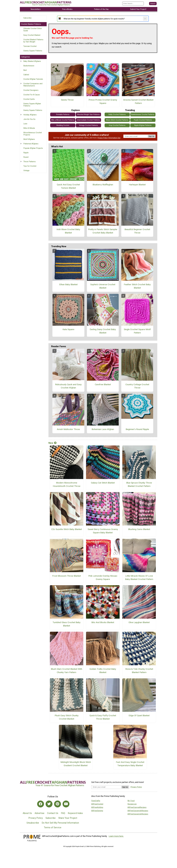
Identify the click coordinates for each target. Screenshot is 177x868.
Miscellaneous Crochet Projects (33, 134)
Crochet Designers (31, 90)
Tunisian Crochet (30, 46)
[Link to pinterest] (58, 804)
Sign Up (151, 136)
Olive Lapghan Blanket (139, 622)
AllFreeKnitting (97, 807)
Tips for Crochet (30, 166)
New (52, 443)
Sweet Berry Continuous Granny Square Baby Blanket (103, 531)
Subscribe (27, 18)
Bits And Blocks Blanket (103, 622)
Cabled (26, 75)
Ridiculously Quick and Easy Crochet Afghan (68, 386)
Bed (25, 70)
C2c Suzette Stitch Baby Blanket (67, 529)
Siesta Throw (67, 100)
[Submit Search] (153, 4)
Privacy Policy (103, 138)
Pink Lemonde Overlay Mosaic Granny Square (103, 578)
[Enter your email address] (106, 787)
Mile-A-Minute (29, 128)
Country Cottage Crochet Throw (137, 386)
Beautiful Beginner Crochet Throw (137, 231)
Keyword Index (75, 813)
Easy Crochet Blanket (32, 35)
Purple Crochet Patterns (143, 120)
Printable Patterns (63, 114)
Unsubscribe (33, 823)
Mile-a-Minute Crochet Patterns (63, 120)
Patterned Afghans (31, 144)
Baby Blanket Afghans (32, 61)
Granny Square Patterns (33, 51)
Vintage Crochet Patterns (88, 125)
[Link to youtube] (66, 804)
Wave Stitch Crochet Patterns (117, 120)
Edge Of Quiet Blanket (139, 715)
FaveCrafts (96, 801)
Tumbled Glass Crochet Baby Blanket (67, 624)
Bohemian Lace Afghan (103, 429)
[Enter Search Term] (133, 3)
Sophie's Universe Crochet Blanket (103, 286)
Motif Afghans (29, 139)
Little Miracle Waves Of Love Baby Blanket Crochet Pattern (139, 578)
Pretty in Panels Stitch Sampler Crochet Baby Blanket (103, 231)
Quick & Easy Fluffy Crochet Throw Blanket (103, 717)
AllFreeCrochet (97, 804)
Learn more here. (116, 836)
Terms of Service (53, 827)
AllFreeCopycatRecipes (137, 807)
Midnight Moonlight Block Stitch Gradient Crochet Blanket (76, 764)
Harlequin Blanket (137, 185)
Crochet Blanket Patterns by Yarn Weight (33, 41)
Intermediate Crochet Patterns (88, 120)
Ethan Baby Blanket (68, 284)
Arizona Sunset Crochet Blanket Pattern (138, 101)
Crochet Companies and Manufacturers (33, 85)
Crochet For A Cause (32, 95)
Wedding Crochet (63, 125)
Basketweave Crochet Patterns (143, 114)
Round (26, 157)
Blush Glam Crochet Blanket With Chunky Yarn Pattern (67, 671)
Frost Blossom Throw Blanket (67, 576)
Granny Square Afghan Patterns (32, 105)
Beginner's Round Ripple (137, 429)
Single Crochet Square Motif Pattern (137, 331)
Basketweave (29, 66)
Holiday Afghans (30, 115)
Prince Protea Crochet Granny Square (103, 101)
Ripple (26, 153)
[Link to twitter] (49, 804)
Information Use (114, 138)
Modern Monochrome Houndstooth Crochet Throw (67, 484)
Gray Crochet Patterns (117, 125)
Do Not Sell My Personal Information (60, 823)
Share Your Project (68, 818)
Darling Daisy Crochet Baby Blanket (103, 331)
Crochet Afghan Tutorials (33, 79)
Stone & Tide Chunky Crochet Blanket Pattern (139, 671)
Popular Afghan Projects (33, 148)
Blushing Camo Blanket (139, 529)
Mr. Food (131, 801)
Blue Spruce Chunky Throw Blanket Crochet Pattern (139, 484)
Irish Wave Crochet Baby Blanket (68, 231)
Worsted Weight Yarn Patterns (88, 114)
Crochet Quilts (29, 99)
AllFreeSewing (97, 811)
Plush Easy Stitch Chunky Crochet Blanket (67, 717)
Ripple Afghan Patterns (143, 125)
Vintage (26, 170)
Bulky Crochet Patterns (117, 114)
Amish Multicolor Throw (68, 429)
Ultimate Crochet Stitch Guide (33, 30)
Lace (25, 124)
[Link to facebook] (41, 804)
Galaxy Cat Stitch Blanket (103, 483)
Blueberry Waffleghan (103, 185)
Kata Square (68, 329)
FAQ (63, 813)
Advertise (39, 813)
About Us (27, 813)
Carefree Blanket (103, 384)
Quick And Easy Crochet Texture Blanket (68, 186)
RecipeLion (132, 804)
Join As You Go (29, 119)
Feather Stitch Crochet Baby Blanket (137, 286)
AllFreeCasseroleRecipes (138, 811)
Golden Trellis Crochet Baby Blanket (103, 671)
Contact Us (53, 813)
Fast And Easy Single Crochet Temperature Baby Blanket (130, 764)
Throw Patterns (29, 162)
